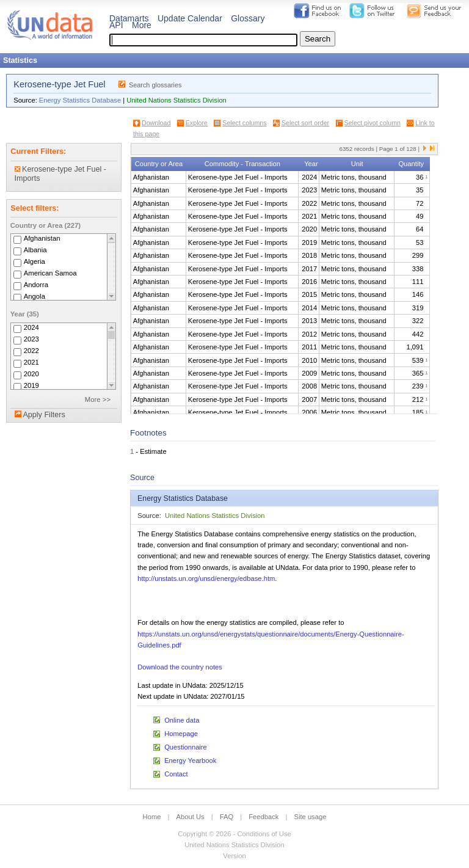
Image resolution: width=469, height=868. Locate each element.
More (142, 25)
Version (234, 856)
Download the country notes (180, 667)
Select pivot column (373, 123)
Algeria (35, 261)
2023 (31, 339)
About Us (191, 817)
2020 (31, 374)
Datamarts (129, 18)
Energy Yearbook (190, 760)
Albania (35, 250)
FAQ (227, 817)
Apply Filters (44, 415)
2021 (31, 362)
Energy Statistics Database (80, 100)
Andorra (36, 285)
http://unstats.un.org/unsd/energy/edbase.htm (206, 578)
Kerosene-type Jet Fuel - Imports (60, 174)
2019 (31, 385)
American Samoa (50, 273)
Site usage (311, 817)
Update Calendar (190, 18)
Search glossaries (155, 85)
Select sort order (305, 123)
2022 (31, 351)
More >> (98, 399)
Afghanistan (42, 238)
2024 (31, 327)
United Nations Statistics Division (176, 100)
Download (156, 123)
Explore (197, 123)
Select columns (244, 123)
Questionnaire (186, 747)
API (116, 25)
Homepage (181, 734)
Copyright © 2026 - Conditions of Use (234, 834)
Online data (182, 720)
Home (152, 817)
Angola (35, 296)
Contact (176, 774)
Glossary (248, 18)
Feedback (264, 817)
